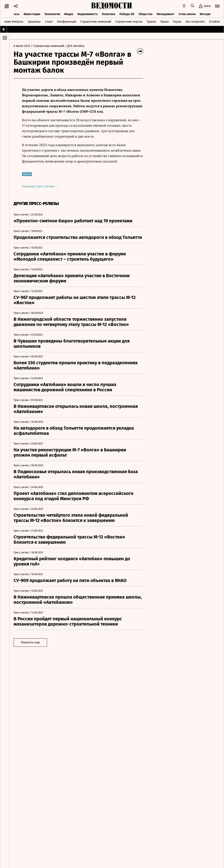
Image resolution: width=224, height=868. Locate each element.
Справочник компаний (96, 22)
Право (164, 22)
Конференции (67, 22)
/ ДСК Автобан (75, 46)
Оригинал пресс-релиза (40, 186)
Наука (177, 22)
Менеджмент (166, 14)
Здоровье (34, 22)
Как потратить (195, 22)
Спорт (49, 22)
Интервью (207, 14)
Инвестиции (32, 14)
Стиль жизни (187, 14)
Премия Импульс (12, 22)
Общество (145, 14)
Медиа (69, 14)
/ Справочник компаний (47, 46)
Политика (109, 14)
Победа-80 (127, 14)
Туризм (151, 22)
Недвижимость (88, 14)
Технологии (52, 14)
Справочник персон (129, 22)
